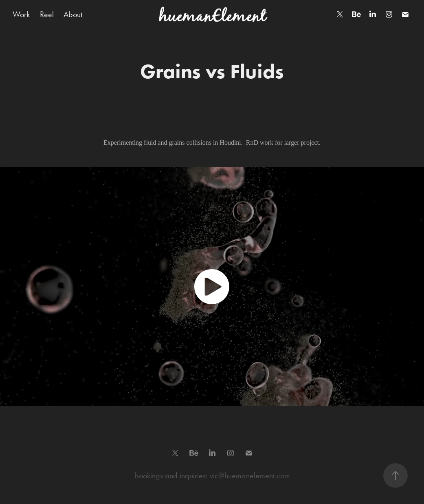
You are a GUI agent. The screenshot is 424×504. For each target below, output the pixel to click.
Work (21, 14)
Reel (47, 14)
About (73, 14)
